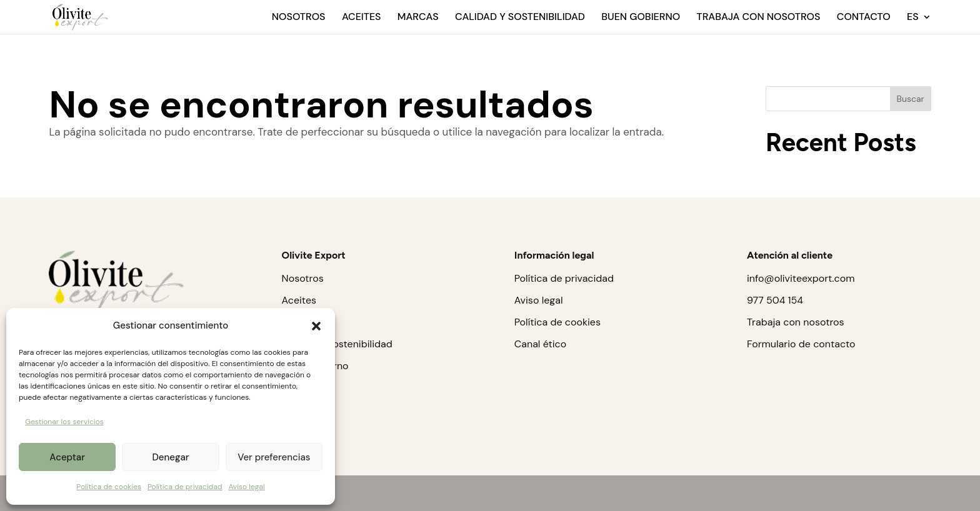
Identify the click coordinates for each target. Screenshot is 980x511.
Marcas (418, 18)
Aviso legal (246, 487)
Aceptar (67, 457)
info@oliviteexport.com (801, 278)
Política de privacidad (185, 487)
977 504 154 (775, 300)
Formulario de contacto (801, 344)
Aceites (362, 18)
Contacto (864, 18)
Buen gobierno (641, 18)
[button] (316, 326)
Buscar (910, 99)
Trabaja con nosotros (758, 18)
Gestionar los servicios (64, 422)
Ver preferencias (274, 457)
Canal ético (540, 344)
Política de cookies (109, 487)
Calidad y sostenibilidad (520, 18)
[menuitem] (919, 23)
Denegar (170, 457)
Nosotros (299, 18)
